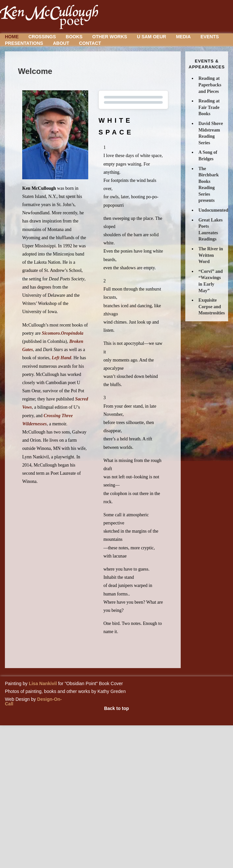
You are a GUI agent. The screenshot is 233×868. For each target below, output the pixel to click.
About (61, 43)
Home (12, 37)
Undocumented (213, 210)
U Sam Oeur (151, 37)
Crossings (42, 37)
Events (210, 37)
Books (74, 37)
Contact (90, 43)
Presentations (24, 43)
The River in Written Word (211, 255)
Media (183, 37)
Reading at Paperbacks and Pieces (210, 85)
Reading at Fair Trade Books (209, 107)
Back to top (116, 708)
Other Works (110, 37)
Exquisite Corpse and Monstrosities (212, 307)
